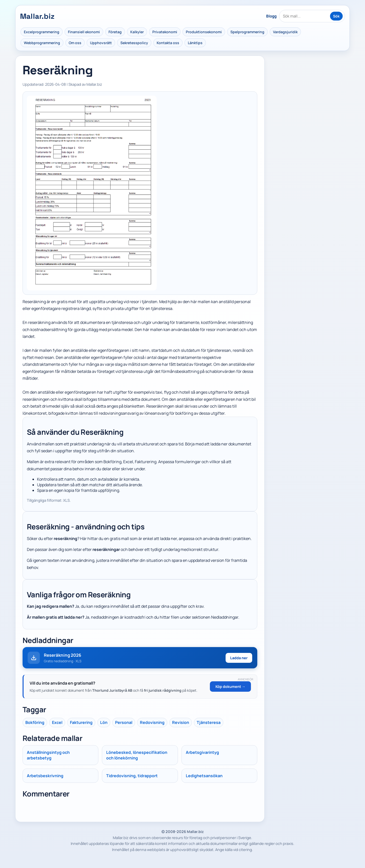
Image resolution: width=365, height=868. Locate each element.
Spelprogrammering (247, 32)
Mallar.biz (37, 16)
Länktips (195, 43)
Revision (181, 722)
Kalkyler (137, 32)
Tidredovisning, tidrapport (132, 776)
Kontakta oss (168, 43)
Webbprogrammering (42, 43)
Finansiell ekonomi (84, 32)
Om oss (75, 43)
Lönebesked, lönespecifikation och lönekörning (137, 755)
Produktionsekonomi (204, 32)
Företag (115, 32)
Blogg (271, 16)
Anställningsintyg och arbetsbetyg (48, 755)
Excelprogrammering (42, 32)
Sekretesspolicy (134, 43)
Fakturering (81, 722)
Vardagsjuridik (285, 32)
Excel (57, 722)
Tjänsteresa (209, 722)
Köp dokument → (230, 687)
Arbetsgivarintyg (202, 752)
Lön (104, 722)
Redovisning (152, 722)
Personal (124, 722)
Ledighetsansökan (204, 776)
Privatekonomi (165, 32)
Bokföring (35, 722)
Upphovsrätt (101, 43)
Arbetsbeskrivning (45, 776)
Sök (336, 16)
